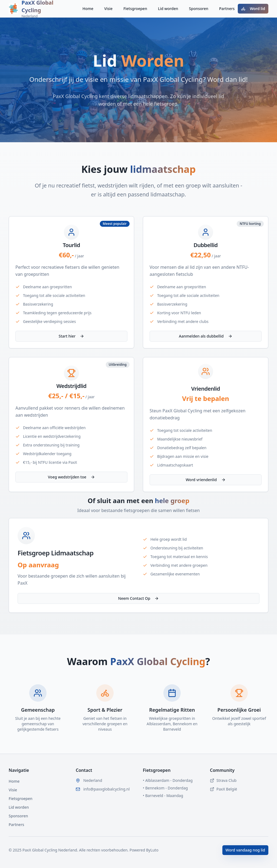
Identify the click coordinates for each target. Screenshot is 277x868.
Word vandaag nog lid (245, 850)
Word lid (253, 9)
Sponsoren (199, 9)
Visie (108, 9)
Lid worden (168, 9)
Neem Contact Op (139, 598)
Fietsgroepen (135, 9)
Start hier (72, 336)
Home (88, 9)
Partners (227, 9)
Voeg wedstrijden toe (71, 477)
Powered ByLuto (144, 850)
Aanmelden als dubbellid (205, 336)
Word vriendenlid (205, 480)
